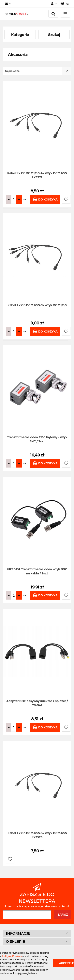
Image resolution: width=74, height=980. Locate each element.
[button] (65, 4)
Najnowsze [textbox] (12, 71)
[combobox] (37, 71)
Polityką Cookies (12, 956)
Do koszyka (45, 199)
